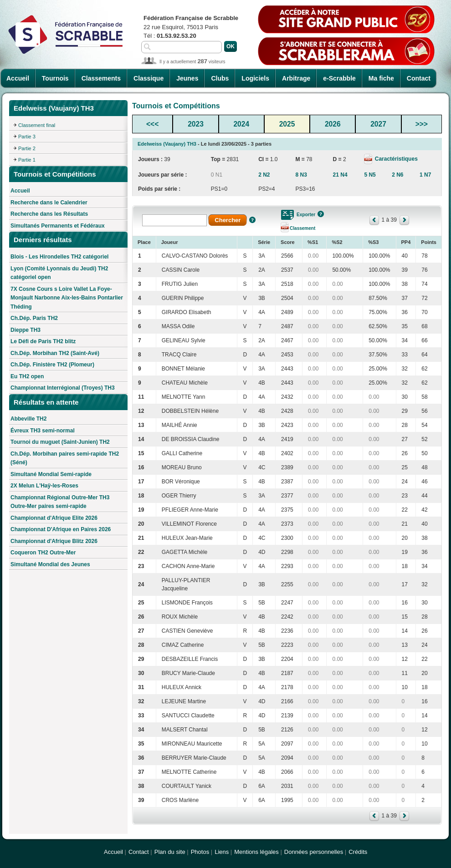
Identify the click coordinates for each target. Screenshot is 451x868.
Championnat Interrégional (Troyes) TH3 (63, 388)
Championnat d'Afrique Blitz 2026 (54, 541)
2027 (378, 124)
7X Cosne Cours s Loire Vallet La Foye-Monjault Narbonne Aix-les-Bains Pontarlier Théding (67, 298)
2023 (196, 124)
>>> (422, 124)
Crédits (358, 852)
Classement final (37, 125)
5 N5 (370, 175)
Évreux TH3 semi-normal (43, 431)
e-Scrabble (339, 78)
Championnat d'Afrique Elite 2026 (54, 518)
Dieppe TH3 (26, 330)
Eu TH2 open (27, 376)
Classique (149, 78)
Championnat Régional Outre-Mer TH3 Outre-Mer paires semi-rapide (60, 502)
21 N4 (340, 175)
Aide (252, 220)
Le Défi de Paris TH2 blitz (43, 341)
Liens (222, 852)
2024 (241, 124)
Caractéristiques (395, 159)
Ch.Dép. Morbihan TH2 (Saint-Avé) (55, 353)
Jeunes (187, 78)
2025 (287, 124)
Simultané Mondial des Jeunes (50, 564)
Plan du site (170, 852)
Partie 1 (27, 160)
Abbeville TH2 (28, 419)
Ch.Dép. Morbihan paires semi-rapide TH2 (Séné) (65, 458)
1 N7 (425, 175)
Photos (200, 852)
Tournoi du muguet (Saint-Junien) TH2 (60, 442)
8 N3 (301, 175)
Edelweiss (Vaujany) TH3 (167, 144)
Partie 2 (27, 148)
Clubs (220, 78)
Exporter (306, 215)
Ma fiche (381, 78)
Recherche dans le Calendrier (49, 203)
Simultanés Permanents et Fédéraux (58, 226)
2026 (333, 124)
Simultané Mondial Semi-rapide (51, 474)
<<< (152, 124)
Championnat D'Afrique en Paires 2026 (61, 529)
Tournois (55, 78)
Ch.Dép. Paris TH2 (34, 318)
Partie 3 (27, 137)
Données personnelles (314, 852)
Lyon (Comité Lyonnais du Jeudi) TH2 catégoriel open (59, 273)
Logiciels (255, 78)
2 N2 (264, 175)
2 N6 (397, 175)
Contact (419, 78)
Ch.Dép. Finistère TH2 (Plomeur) (52, 365)
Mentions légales (256, 852)
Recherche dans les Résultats (49, 214)
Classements (101, 78)
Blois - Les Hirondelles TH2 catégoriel (59, 257)
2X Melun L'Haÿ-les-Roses (44, 486)
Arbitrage (296, 78)
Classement (302, 228)
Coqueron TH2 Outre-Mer (43, 553)
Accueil (18, 78)
